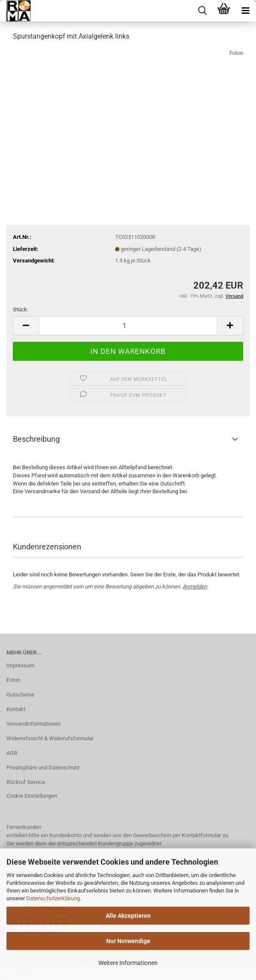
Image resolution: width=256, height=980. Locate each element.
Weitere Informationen (128, 963)
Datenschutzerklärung (53, 898)
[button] (26, 326)
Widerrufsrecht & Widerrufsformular (50, 738)
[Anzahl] (128, 326)
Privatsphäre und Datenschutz (43, 767)
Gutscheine (20, 695)
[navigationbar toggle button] (245, 11)
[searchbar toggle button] (202, 11)
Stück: (21, 309)
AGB (12, 753)
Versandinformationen (34, 724)
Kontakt (16, 709)
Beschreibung (36, 439)
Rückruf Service (26, 782)
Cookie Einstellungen (32, 796)
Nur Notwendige (128, 941)
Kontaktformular (201, 835)
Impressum (20, 665)
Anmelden (195, 586)
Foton (236, 53)
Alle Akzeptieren (128, 916)
